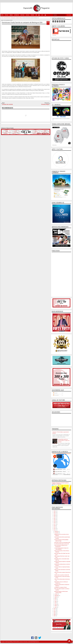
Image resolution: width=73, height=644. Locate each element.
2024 (55, 514)
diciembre (56, 531)
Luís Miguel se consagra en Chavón (61, 587)
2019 (55, 521)
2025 (55, 513)
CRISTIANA (22, 15)
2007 (55, 616)
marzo (56, 604)
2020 (55, 520)
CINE (36, 15)
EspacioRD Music (55, 476)
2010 (55, 611)
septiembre (57, 596)
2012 (55, 609)
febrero (56, 606)
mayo (56, 601)
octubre (56, 594)
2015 (55, 527)
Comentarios (56, 395)
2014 (55, 529)
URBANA (11, 15)
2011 (55, 610)
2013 (55, 530)
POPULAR (7, 15)
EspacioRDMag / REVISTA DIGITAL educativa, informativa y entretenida (20, 642)
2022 (55, 517)
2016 (55, 526)
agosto (56, 597)
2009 (55, 613)
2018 (55, 523)
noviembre (57, 533)
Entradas (55, 393)
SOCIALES (28, 15)
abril (55, 603)
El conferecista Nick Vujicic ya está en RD (62, 544)
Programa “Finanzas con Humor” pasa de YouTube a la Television (60, 483)
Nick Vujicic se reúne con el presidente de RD (62, 542)
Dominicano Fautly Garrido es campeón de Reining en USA (22, 22)
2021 (55, 518)
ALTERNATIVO (17, 15)
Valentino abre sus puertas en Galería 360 (62, 575)
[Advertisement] (61, 274)
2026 (55, 511)
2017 (55, 524)
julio (55, 598)
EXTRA (2, 15)
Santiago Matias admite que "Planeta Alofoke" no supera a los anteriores (64, 441)
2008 (55, 614)
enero (56, 607)
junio (56, 600)
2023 (55, 515)
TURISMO (32, 15)
